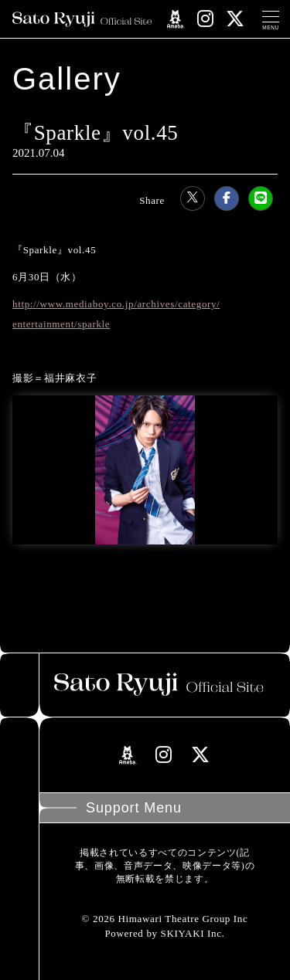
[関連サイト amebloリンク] (176, 19)
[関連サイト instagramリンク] (206, 19)
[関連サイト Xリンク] (235, 19)
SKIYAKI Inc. (193, 933)
